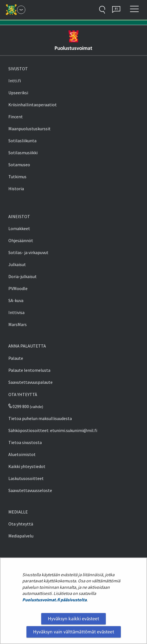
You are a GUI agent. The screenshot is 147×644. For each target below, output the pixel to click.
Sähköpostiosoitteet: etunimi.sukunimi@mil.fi (53, 430)
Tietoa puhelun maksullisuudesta (40, 418)
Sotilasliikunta (22, 141)
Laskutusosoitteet (26, 478)
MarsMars (18, 324)
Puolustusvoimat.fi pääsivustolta (54, 600)
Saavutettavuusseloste (30, 490)
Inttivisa (16, 312)
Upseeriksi (18, 93)
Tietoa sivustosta (25, 442)
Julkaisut (17, 264)
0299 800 (19, 406)
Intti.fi (15, 81)
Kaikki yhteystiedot (27, 466)
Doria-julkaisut (23, 276)
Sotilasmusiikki (23, 153)
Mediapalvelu (21, 536)
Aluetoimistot (22, 454)
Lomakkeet (19, 228)
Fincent (16, 117)
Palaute (16, 358)
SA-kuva (16, 300)
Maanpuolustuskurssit (30, 129)
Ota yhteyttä (21, 524)
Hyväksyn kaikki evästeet (73, 619)
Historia (16, 189)
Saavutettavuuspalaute (30, 382)
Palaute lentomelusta (29, 370)
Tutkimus (17, 177)
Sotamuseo (19, 165)
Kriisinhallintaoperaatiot (33, 105)
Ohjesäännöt (21, 240)
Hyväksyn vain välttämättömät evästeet (74, 632)
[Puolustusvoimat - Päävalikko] (21, 10)
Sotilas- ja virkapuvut (28, 252)
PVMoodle (18, 288)
